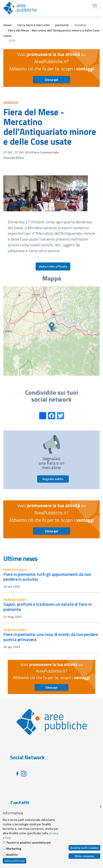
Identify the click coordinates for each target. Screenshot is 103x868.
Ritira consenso (84, 856)
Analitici (12, 855)
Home (7, 25)
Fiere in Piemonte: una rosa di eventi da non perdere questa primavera (51, 637)
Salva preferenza (14, 861)
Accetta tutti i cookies (84, 848)
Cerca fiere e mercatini (33, 25)
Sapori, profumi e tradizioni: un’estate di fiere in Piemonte (47, 607)
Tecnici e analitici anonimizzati (28, 843)
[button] (52, 326)
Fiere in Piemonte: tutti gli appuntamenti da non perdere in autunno (47, 577)
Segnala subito (53, 479)
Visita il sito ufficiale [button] (53, 266)
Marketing (14, 849)
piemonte (62, 25)
